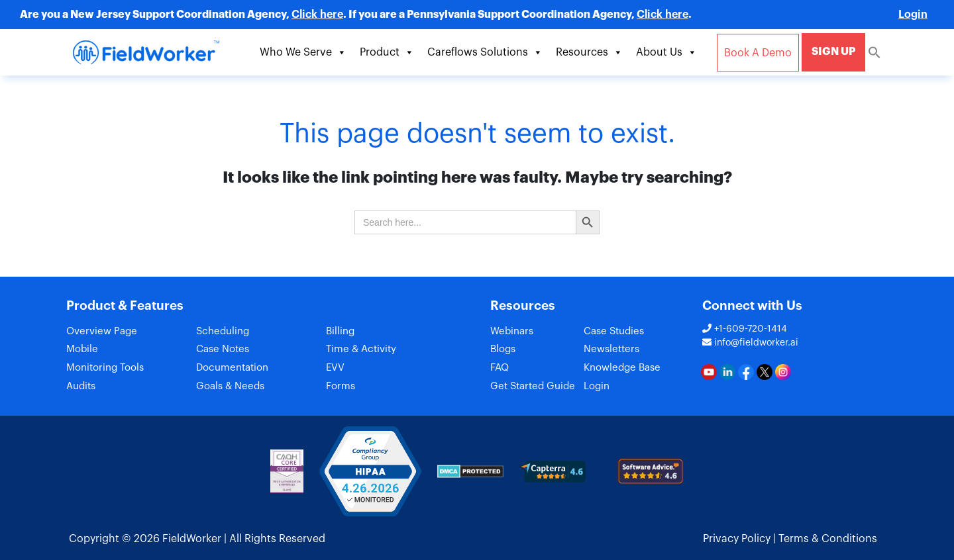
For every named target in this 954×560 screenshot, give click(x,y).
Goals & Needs (230, 387)
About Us (666, 52)
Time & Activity (361, 350)
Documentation (232, 368)
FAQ (500, 368)
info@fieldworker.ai (750, 343)
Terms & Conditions (828, 539)
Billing (340, 331)
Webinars (512, 331)
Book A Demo (758, 53)
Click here (317, 15)
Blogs (503, 350)
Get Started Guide (533, 387)
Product (387, 52)
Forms (341, 387)
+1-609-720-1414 (745, 329)
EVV (335, 368)
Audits (81, 387)
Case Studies (614, 331)
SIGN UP (833, 52)
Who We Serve (303, 52)
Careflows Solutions (485, 52)
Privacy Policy (737, 539)
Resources (589, 52)
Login (913, 15)
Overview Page (102, 331)
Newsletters (611, 350)
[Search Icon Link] (874, 52)
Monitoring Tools (105, 368)
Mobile (82, 350)
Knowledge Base (622, 368)
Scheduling (223, 331)
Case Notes (223, 350)
